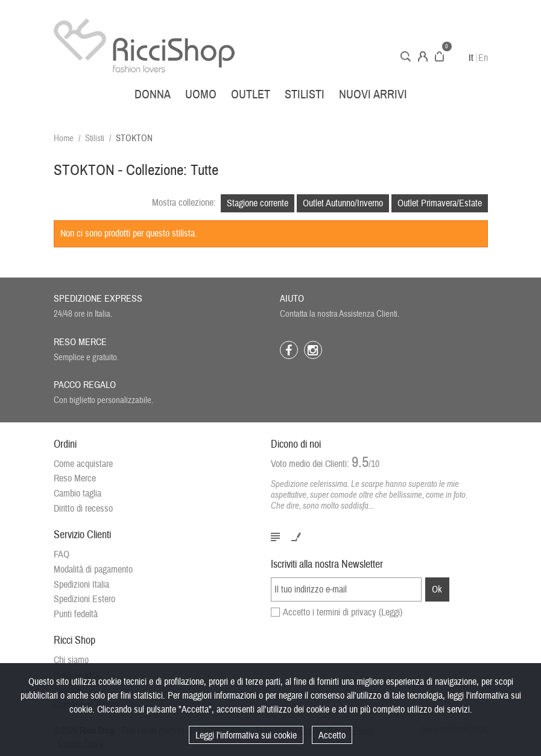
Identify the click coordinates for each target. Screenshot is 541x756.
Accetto (332, 735)
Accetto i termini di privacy (343, 612)
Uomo (201, 94)
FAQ (62, 554)
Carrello (439, 56)
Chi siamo (71, 660)
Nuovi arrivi (373, 94)
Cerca (406, 56)
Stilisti (305, 94)
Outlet (251, 94)
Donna (153, 94)
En (483, 58)
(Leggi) (391, 612)
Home (64, 138)
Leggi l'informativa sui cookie (246, 735)
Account (423, 56)
